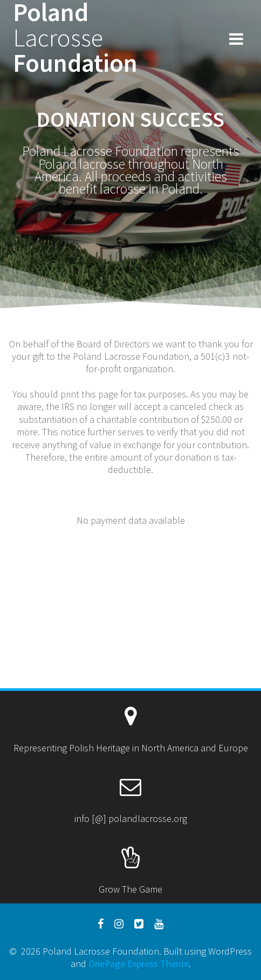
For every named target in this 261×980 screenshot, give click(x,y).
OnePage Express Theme (139, 964)
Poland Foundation (75, 38)
